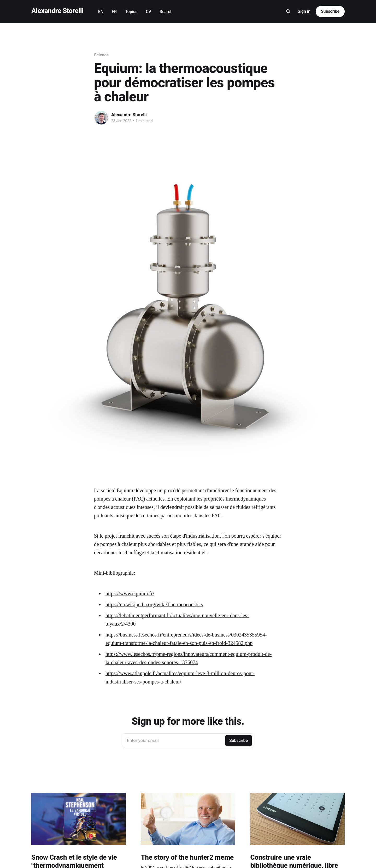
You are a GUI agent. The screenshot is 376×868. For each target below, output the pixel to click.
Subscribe (330, 11)
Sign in (304, 11)
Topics (131, 12)
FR (114, 12)
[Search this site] (288, 11)
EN (101, 12)
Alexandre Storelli (57, 11)
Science (101, 55)
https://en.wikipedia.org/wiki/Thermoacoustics (154, 604)
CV (148, 12)
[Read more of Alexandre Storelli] (101, 118)
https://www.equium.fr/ (130, 593)
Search (166, 12)
